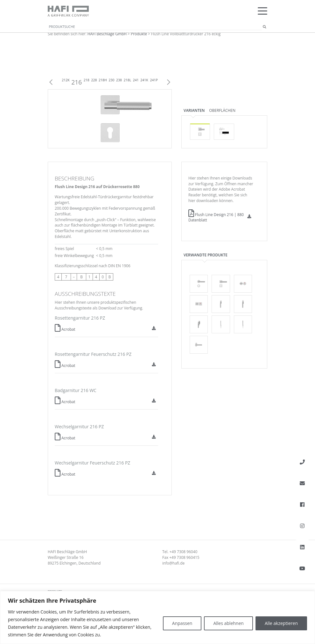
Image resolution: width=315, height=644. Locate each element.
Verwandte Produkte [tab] (206, 255)
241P (154, 80)
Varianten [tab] (194, 110)
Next (169, 82)
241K (144, 80)
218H (103, 80)
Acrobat (65, 329)
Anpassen (182, 623)
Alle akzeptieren (281, 623)
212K (66, 80)
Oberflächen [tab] (222, 110)
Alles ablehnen (228, 623)
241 (136, 80)
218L (128, 80)
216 (77, 82)
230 (111, 80)
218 (87, 80)
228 (94, 80)
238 (119, 80)
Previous (51, 82)
